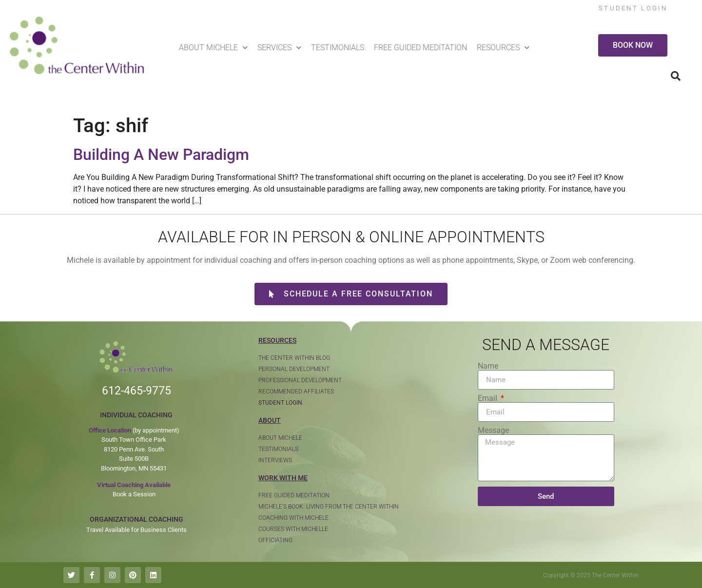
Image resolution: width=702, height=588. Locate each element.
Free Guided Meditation (420, 48)
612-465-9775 (136, 391)
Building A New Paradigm (161, 155)
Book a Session (134, 494)
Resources (503, 48)
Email (488, 398)
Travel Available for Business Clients (136, 530)
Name (488, 366)
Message (493, 431)
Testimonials (338, 48)
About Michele (213, 48)
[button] (676, 76)
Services (279, 48)
